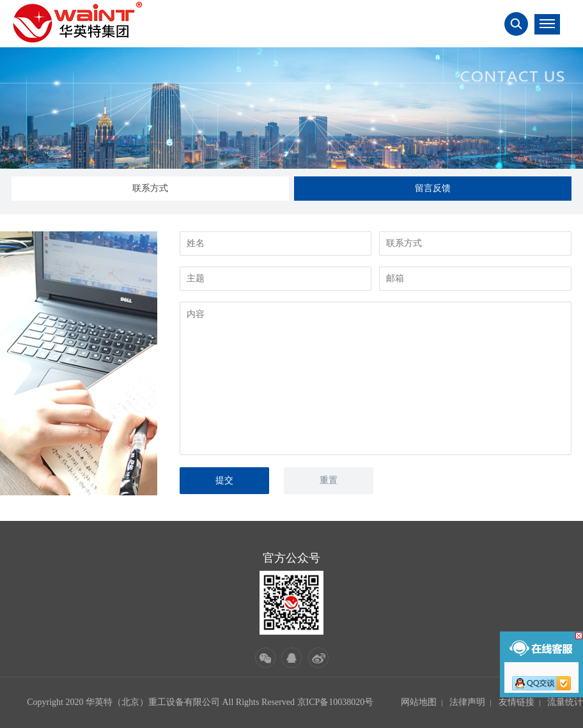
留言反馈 (433, 188)
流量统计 (565, 702)
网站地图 (419, 702)
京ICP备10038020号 (336, 702)
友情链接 (517, 702)
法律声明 (467, 702)
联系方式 (150, 188)
